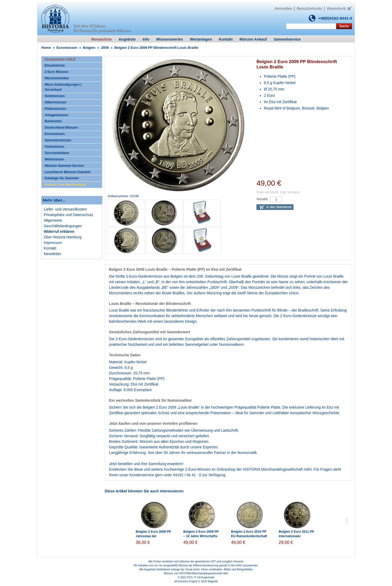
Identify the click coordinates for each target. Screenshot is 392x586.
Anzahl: (262, 199)
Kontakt (50, 248)
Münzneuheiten (57, 78)
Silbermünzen (55, 102)
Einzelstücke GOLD (60, 59)
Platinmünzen (55, 109)
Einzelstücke (55, 65)
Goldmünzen (55, 96)
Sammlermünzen (58, 140)
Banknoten (53, 121)
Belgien (89, 48)
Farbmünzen (54, 147)
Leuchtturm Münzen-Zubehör (68, 172)
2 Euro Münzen (56, 72)
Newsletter (52, 254)
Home (46, 48)
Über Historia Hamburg (63, 237)
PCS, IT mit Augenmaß (201, 577)
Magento (213, 581)
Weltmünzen (54, 159)
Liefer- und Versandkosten (65, 209)
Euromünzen (67, 48)
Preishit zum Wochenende (65, 185)
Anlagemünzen (56, 115)
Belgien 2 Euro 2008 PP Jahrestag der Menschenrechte (153, 536)
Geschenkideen (57, 153)
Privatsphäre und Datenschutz (69, 215)
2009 (105, 48)
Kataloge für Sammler (62, 178)
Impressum (53, 243)
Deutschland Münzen (61, 128)
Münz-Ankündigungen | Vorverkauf (63, 87)
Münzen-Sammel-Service (64, 166)
